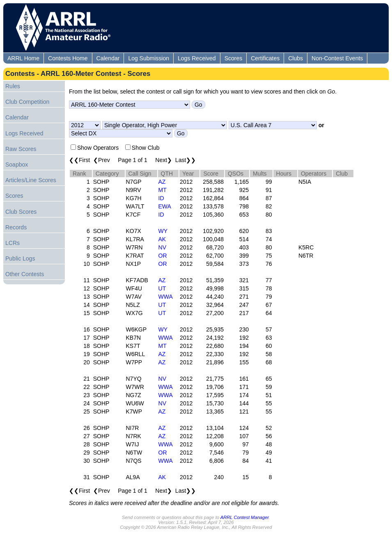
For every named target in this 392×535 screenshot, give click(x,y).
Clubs (296, 58)
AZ (162, 182)
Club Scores (21, 212)
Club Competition (27, 102)
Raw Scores (21, 149)
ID (161, 198)
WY (163, 231)
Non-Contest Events (337, 58)
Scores (234, 58)
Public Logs (20, 258)
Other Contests (25, 274)
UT (162, 288)
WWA (166, 297)
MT (163, 190)
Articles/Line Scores (31, 180)
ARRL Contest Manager (245, 517)
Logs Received (197, 58)
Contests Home (68, 58)
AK (162, 239)
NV (162, 247)
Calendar (108, 58)
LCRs (13, 243)
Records (16, 227)
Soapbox (17, 165)
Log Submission (149, 58)
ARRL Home (23, 58)
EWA (165, 206)
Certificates (265, 58)
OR (163, 256)
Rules (13, 86)
